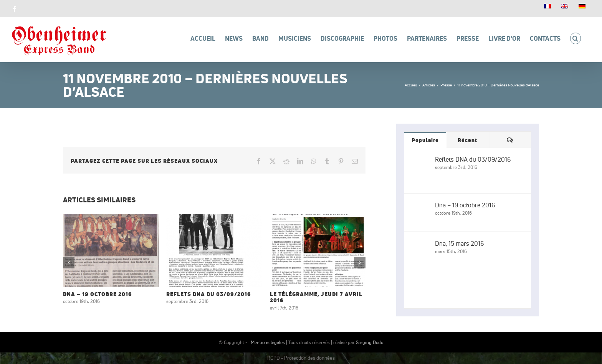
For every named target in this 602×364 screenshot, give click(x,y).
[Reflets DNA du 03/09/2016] (420, 160)
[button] (576, 38)
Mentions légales (268, 342)
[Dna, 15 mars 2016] (420, 244)
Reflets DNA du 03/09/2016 (209, 294)
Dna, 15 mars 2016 (459, 243)
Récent (467, 140)
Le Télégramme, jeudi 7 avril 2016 (316, 297)
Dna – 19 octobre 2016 (98, 294)
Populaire (425, 140)
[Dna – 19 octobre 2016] (420, 206)
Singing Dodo (370, 342)
